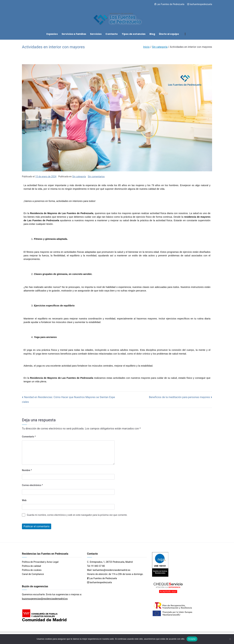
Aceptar (192, 639)
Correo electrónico (32, 485)
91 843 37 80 (98, 566)
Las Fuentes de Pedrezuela (169, 4)
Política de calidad (31, 566)
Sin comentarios (96, 177)
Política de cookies (32, 570)
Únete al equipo (169, 34)
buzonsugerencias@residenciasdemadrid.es (45, 599)
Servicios (96, 34)
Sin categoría (79, 177)
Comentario (29, 437)
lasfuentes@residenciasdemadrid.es (111, 570)
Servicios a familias (74, 34)
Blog (152, 34)
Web (24, 500)
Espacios (52, 34)
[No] (230, 639)
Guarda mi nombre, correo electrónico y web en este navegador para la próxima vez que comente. (77, 515)
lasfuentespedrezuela (200, 4)
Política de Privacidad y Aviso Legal (40, 562)
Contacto (112, 34)
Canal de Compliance (33, 574)
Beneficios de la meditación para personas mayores (179, 397)
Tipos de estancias (134, 34)
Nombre (27, 470)
